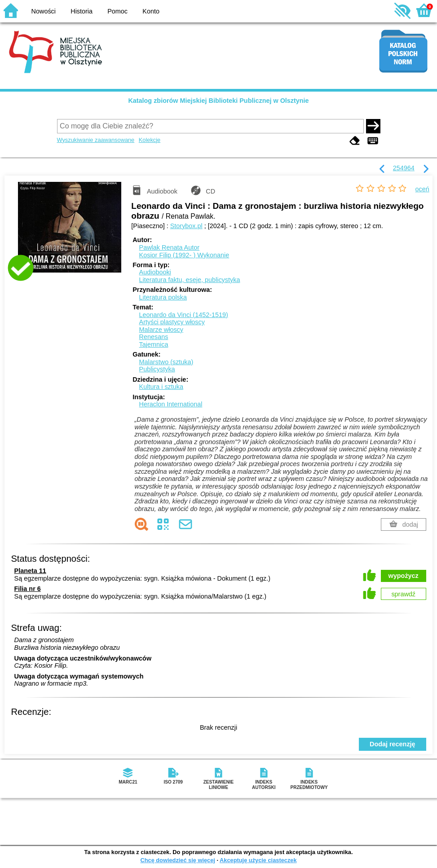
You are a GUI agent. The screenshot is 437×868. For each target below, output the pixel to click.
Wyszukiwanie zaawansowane (96, 140)
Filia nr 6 (28, 589)
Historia (82, 11)
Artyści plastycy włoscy (172, 322)
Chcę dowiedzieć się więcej (177, 860)
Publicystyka (157, 369)
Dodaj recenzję (393, 744)
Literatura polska (163, 297)
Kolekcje (150, 140)
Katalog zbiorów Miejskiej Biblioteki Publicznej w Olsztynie (218, 101)
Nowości (44, 11)
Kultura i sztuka (161, 387)
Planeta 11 (30, 571)
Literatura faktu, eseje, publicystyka (190, 280)
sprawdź (403, 594)
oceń (422, 189)
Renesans (154, 337)
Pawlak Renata (169, 247)
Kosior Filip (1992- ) (184, 255)
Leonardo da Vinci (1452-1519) (184, 315)
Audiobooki (155, 272)
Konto (151, 11)
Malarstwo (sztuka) (166, 362)
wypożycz (404, 576)
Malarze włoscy (161, 330)
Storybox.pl (186, 226)
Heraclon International (171, 404)
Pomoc (117, 11)
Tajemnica (154, 344)
